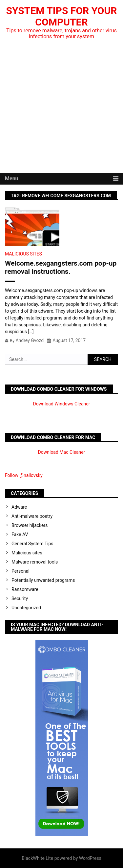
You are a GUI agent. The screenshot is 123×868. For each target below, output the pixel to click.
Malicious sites (23, 254)
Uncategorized (26, 608)
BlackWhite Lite (37, 858)
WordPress (90, 858)
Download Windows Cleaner (62, 404)
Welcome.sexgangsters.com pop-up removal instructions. (61, 267)
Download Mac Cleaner (62, 452)
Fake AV (20, 534)
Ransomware (25, 589)
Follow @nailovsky (24, 475)
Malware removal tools (35, 562)
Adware (19, 507)
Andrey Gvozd (30, 340)
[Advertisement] (61, 109)
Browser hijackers (30, 525)
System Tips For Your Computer (62, 16)
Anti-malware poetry (32, 516)
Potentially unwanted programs (43, 580)
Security (20, 598)
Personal (20, 571)
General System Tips (32, 544)
